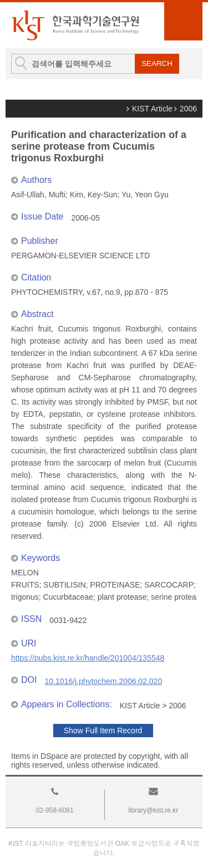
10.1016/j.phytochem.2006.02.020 (103, 681)
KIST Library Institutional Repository (75, 25)
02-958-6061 (55, 810)
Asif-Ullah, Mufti (38, 195)
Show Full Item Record (103, 731)
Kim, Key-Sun (94, 195)
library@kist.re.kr (153, 810)
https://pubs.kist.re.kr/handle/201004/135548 (88, 658)
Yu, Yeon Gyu (145, 195)
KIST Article (152, 109)
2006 (188, 109)
